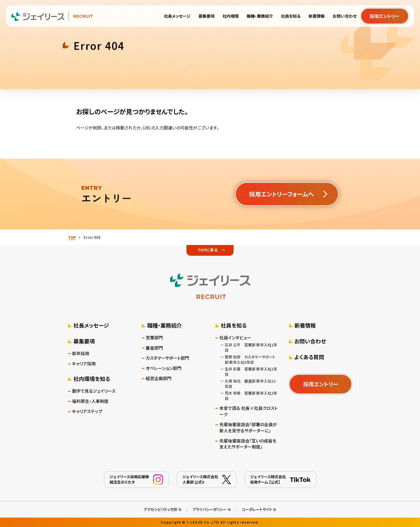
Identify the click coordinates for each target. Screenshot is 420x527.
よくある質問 (309, 357)
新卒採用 (81, 353)
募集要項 (84, 341)
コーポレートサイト (257, 509)
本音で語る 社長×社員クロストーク (248, 411)
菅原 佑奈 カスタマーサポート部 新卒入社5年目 (250, 359)
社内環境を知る (92, 379)
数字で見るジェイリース (94, 391)
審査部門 (154, 348)
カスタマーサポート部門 (167, 358)
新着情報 (305, 325)
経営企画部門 (159, 378)
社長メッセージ (91, 325)
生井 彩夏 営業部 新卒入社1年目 (251, 372)
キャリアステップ (87, 411)
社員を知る (234, 325)
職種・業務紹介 (164, 325)
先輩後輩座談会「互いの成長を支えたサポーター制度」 (248, 444)
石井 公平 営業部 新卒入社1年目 (251, 347)
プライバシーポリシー (210, 509)
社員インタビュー (235, 338)
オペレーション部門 (164, 368)
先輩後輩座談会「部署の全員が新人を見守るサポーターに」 (248, 428)
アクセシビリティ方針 (161, 509)
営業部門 (154, 338)
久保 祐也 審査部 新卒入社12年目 (250, 384)
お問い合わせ (310, 341)
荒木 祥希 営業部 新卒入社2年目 (251, 396)
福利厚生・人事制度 (90, 401)
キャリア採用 (84, 364)
